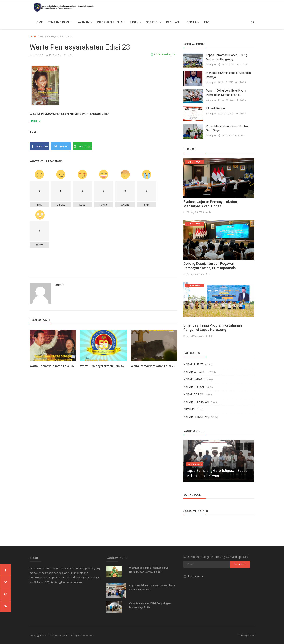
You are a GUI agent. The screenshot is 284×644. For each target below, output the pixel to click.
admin (60, 285)
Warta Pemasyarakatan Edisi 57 (102, 366)
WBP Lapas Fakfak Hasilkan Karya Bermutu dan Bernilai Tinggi (149, 570)
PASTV (135, 22)
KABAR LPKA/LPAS (196, 417)
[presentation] (240, 447)
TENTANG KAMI (60, 22)
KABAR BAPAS (193, 394)
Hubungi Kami (246, 636)
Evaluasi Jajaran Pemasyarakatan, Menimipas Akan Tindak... (211, 204)
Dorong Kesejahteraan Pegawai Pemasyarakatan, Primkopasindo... (211, 266)
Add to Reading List (163, 54)
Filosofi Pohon (215, 108)
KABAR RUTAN (194, 387)
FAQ (207, 22)
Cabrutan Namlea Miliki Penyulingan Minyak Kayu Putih (150, 605)
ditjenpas (211, 64)
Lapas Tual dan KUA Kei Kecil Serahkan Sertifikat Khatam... (152, 588)
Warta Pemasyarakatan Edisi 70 (153, 366)
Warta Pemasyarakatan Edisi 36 (52, 366)
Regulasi (174, 22)
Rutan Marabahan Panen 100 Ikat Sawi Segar (227, 128)
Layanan (84, 22)
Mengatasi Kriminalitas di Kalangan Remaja (228, 75)
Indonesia (194, 576)
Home (39, 22)
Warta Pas (37, 55)
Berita (193, 22)
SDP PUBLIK (154, 22)
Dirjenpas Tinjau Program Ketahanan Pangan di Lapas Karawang (213, 327)
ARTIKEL (189, 409)
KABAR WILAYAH (195, 372)
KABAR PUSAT (193, 364)
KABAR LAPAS (193, 379)
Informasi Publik (111, 22)
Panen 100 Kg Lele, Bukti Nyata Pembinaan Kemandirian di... (226, 93)
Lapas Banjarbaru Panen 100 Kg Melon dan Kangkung (227, 57)
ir (184, 212)
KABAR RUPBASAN (196, 402)
